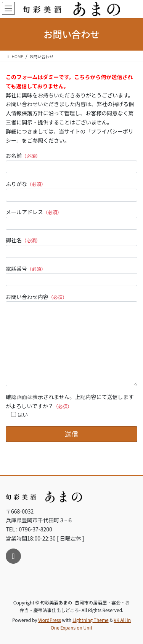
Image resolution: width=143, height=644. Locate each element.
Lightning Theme (91, 620)
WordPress (50, 620)
